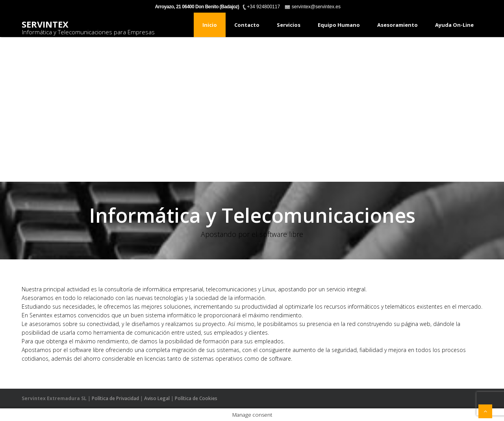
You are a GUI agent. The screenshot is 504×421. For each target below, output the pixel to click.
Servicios (289, 25)
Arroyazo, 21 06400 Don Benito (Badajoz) (197, 7)
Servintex (45, 24)
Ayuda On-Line (454, 25)
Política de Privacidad (115, 398)
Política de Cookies (196, 398)
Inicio (210, 25)
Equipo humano (339, 25)
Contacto (247, 25)
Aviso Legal (157, 398)
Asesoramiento (397, 25)
